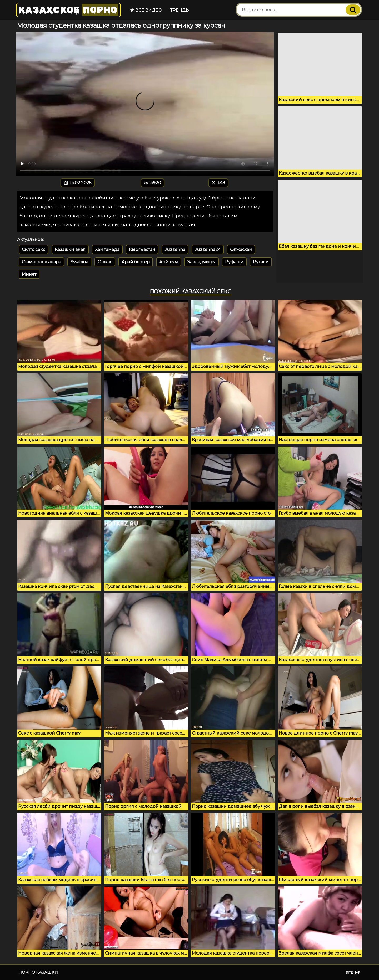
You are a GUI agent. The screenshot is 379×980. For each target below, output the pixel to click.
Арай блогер (136, 262)
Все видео (146, 10)
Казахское (68, 10)
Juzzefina (175, 250)
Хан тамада (107, 250)
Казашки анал (70, 250)
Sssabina (79, 262)
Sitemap (353, 972)
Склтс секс (34, 250)
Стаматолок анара (41, 262)
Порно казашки (38, 972)
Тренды (180, 10)
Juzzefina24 (208, 250)
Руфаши (234, 262)
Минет (29, 274)
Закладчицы (201, 262)
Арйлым (169, 262)
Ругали (261, 262)
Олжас (105, 262)
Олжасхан (241, 250)
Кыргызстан (142, 250)
